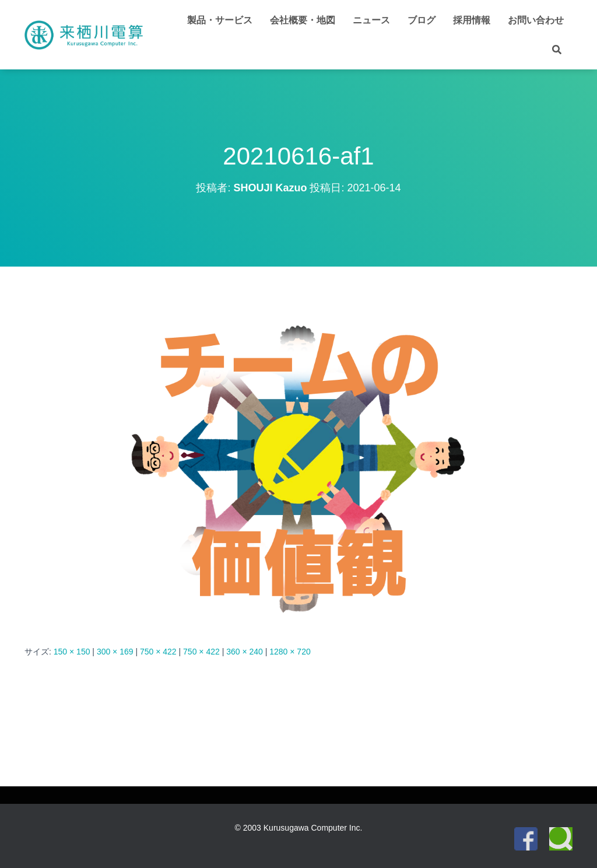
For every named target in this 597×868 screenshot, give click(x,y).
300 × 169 (115, 652)
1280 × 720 (290, 652)
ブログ (422, 20)
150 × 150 (72, 652)
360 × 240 (245, 652)
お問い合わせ (536, 20)
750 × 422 (158, 652)
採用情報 (472, 20)
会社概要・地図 (303, 20)
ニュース (371, 20)
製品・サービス (220, 20)
